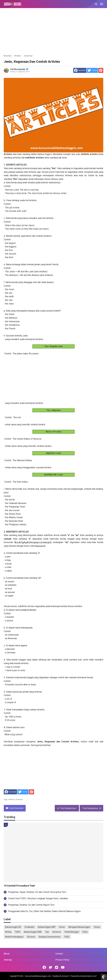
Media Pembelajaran (14, 937)
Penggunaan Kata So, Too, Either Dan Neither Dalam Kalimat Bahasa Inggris (44, 911)
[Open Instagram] (57, 967)
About (7, 954)
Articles (12, 799)
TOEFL (18, 932)
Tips (47, 932)
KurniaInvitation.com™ (89, 976)
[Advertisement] (53, 32)
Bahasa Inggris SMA (33, 932)
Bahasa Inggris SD (13, 927)
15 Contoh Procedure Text (19, 886)
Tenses (97, 927)
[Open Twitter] (50, 967)
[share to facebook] (80, 70)
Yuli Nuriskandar (19, 69)
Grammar (19, 799)
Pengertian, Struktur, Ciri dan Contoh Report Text (31, 905)
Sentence (57, 932)
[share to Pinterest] (101, 70)
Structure (31, 937)
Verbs (85, 932)
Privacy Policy (62, 960)
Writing (8, 932)
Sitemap (8, 960)
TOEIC (67, 937)
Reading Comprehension (50, 937)
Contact (59, 954)
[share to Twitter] (92, 70)
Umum (62, 927)
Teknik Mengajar (72, 932)
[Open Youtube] (63, 967)
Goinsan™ (66, 976)
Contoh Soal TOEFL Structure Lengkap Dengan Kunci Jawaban (38, 898)
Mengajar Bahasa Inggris (79, 927)
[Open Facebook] (44, 967)
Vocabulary (29, 927)
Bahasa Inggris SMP (47, 927)
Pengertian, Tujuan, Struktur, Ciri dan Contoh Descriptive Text (37, 892)
